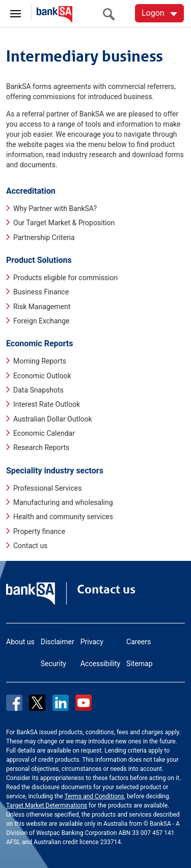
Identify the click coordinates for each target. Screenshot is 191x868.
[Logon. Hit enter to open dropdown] (159, 13)
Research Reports (41, 447)
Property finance (39, 531)
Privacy (92, 642)
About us (20, 642)
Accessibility (100, 664)
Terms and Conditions (94, 796)
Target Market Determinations (47, 805)
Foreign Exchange (42, 321)
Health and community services (63, 517)
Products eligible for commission (65, 278)
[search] (112, 14)
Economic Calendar (44, 433)
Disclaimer (58, 642)
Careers (139, 642)
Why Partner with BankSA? (55, 208)
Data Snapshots (38, 390)
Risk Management (42, 307)
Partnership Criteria (44, 237)
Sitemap (139, 664)
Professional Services (47, 488)
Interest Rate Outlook (47, 404)
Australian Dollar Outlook (53, 419)
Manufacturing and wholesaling (63, 502)
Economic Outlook (42, 376)
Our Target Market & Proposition (64, 223)
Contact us (30, 546)
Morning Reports (40, 361)
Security (53, 664)
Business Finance (41, 292)
